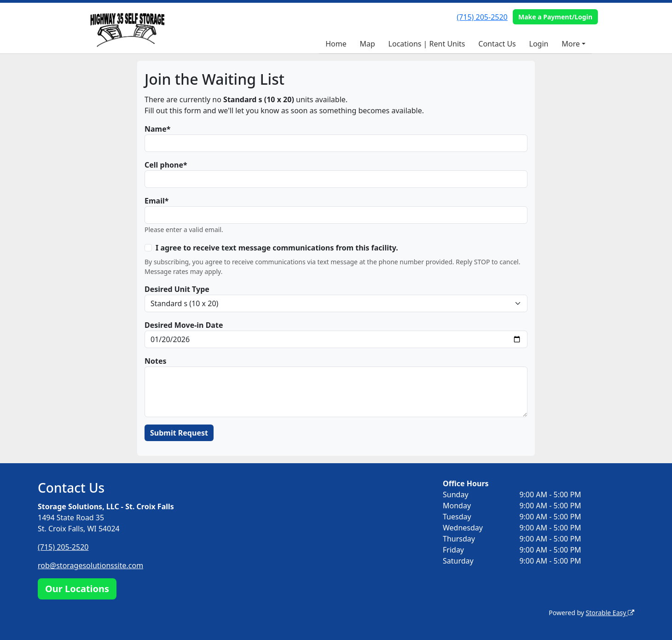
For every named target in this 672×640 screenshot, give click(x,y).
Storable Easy (610, 613)
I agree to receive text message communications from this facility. (277, 248)
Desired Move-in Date (184, 325)
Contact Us (497, 44)
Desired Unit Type (177, 289)
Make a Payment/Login (555, 17)
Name (156, 129)
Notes (156, 361)
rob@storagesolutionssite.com (90, 565)
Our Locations (77, 589)
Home (336, 44)
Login (539, 44)
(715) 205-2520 (482, 17)
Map (367, 44)
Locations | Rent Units (427, 44)
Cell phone (164, 165)
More (571, 44)
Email (155, 201)
